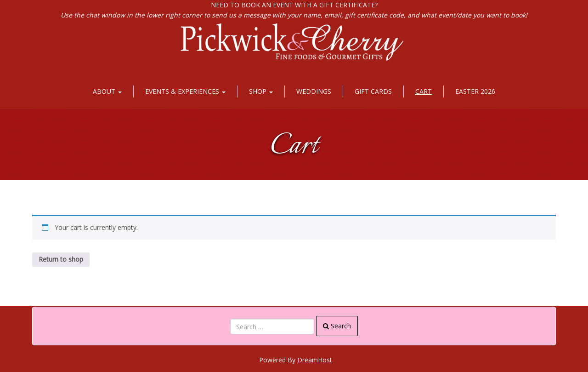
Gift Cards (373, 91)
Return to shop (61, 259)
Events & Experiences (185, 91)
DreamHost (315, 360)
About (107, 91)
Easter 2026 (475, 91)
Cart (424, 91)
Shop (261, 91)
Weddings (314, 91)
